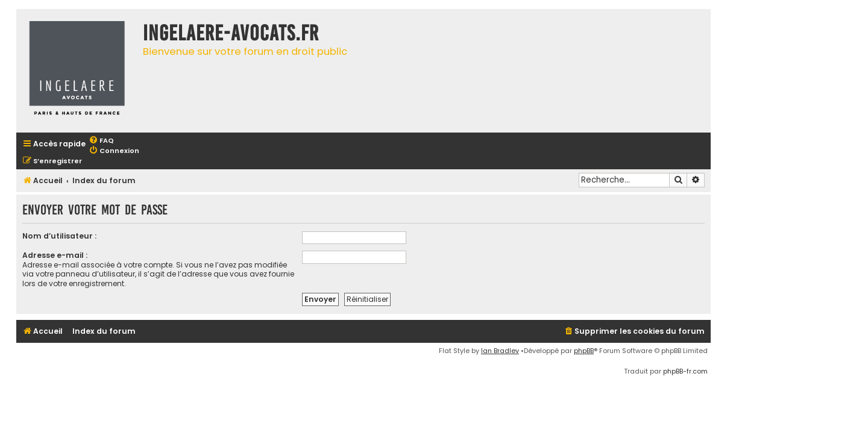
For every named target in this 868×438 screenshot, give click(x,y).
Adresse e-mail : (55, 255)
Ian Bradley (500, 351)
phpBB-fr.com (685, 371)
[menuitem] (101, 141)
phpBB (584, 351)
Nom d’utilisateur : (59, 236)
